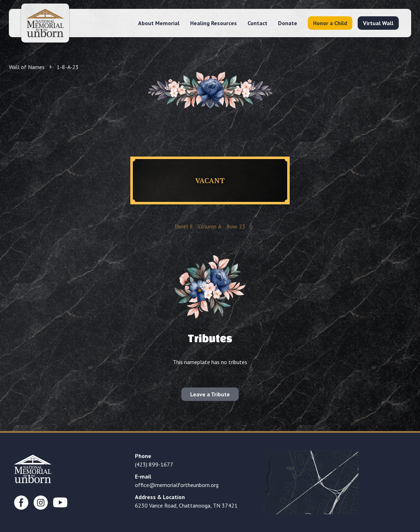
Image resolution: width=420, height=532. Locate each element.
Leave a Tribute (210, 394)
